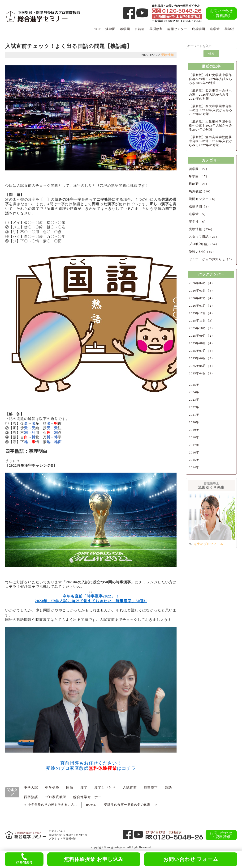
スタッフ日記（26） (204, 237)
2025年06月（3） (202, 358)
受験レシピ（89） (202, 252)
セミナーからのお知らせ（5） (211, 259)
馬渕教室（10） (201, 191)
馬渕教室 (156, 29)
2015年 (194, 460)
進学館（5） (198, 214)
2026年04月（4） (202, 283)
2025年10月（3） (202, 328)
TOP (97, 29)
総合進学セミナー (87, 797)
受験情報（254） (201, 229)
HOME (91, 805)
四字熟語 (31, 797)
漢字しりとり (105, 788)
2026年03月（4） (202, 290)
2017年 (194, 445)
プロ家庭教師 (56, 797)
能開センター (177, 29)
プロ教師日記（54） (204, 244)
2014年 (194, 467)
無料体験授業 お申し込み (94, 859)
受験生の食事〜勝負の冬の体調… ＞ (131, 805)
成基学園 (199, 29)
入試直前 (130, 788)
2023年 (194, 400)
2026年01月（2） (202, 306)
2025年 (194, 385)
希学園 (125, 29)
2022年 (194, 407)
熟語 (169, 788)
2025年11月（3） (202, 320)
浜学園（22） (199, 169)
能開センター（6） (203, 199)
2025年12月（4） (202, 313)
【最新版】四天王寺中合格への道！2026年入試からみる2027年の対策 (210, 95)
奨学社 (229, 29)
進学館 (215, 29)
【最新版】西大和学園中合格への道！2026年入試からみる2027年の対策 (211, 110)
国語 (70, 788)
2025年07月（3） (202, 351)
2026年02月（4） (202, 298)
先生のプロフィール (208, 544)
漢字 (84, 788)
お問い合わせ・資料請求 (221, 13)
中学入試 (31, 788)
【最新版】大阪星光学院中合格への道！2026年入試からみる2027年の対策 (211, 125)
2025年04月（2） (202, 373)
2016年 (194, 452)
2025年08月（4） (202, 343)
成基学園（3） (200, 206)
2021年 (194, 415)
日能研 (140, 29)
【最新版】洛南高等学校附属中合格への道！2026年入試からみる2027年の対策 (211, 141)
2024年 (194, 392)
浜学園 (110, 29)
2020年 (194, 422)
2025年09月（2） (202, 336)
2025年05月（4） (202, 366)
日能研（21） (199, 184)
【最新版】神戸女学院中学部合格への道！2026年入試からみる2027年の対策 (211, 79)
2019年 (194, 430)
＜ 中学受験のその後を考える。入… (51, 805)
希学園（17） (199, 176)
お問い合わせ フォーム (191, 859)
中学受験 (52, 788)
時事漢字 (151, 788)
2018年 (194, 437)
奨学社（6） (198, 222)
